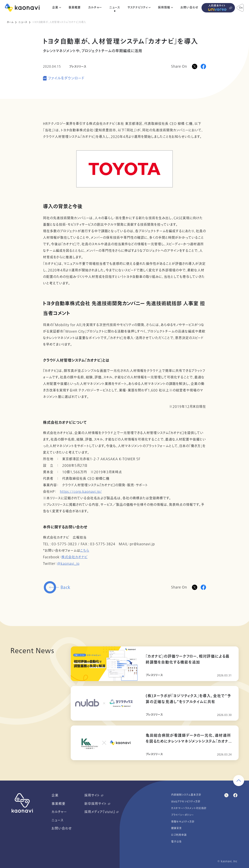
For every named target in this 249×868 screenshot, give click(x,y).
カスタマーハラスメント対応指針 (189, 808)
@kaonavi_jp (68, 564)
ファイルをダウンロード (66, 78)
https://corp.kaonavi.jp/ (81, 492)
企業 (55, 8)
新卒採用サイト (97, 804)
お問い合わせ (189, 8)
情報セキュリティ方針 (183, 822)
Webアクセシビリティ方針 (186, 802)
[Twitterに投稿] (195, 587)
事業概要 (75, 8)
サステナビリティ (138, 8)
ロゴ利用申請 (179, 835)
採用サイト (94, 795)
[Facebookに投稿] (203, 66)
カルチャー (95, 8)
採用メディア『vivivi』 (101, 812)
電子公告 (176, 842)
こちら (85, 551)
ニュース (115, 8)
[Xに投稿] (195, 66)
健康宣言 (176, 828)
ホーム (10, 22)
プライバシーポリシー (183, 815)
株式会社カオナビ (74, 557)
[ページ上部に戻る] (239, 781)
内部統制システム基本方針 (186, 795)
